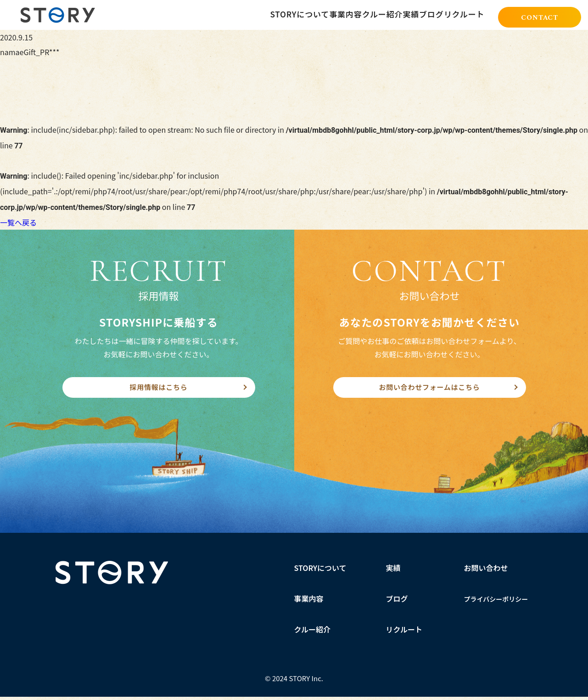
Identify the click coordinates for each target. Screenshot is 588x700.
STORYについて (321, 571)
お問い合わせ (486, 571)
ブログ (397, 602)
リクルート (404, 632)
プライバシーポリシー (496, 602)
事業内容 (309, 602)
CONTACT (540, 16)
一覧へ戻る (18, 222)
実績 (393, 571)
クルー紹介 (313, 632)
